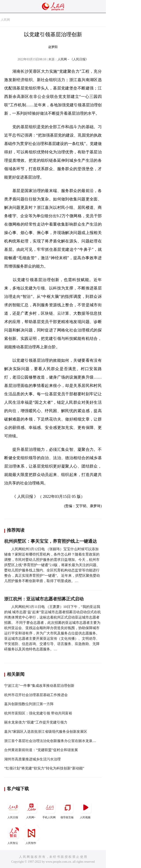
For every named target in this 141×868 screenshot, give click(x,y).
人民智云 (13, 835)
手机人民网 (49, 809)
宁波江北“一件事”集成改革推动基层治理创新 (39, 686)
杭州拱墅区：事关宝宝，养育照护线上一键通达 (51, 541)
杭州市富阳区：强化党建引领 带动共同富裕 (38, 713)
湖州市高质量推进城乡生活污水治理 (32, 759)
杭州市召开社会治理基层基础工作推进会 (36, 695)
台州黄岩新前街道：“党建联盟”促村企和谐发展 (41, 750)
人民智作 (31, 835)
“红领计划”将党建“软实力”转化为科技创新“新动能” (44, 768)
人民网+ (31, 809)
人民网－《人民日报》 (73, 59)
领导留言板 (68, 809)
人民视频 (86, 809)
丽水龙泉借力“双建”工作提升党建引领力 (36, 722)
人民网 (5, 20)
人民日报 (13, 809)
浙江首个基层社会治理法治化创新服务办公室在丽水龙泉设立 (52, 741)
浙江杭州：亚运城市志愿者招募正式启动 (44, 599)
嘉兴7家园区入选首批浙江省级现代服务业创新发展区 (46, 732)
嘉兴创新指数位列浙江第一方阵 (29, 704)
